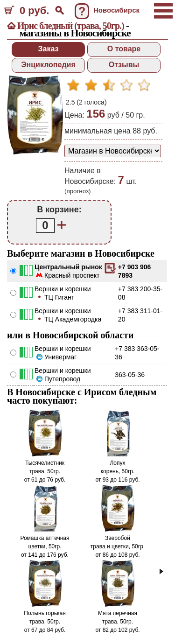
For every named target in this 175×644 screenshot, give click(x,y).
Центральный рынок (68, 267)
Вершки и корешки (63, 289)
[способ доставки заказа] (113, 151)
